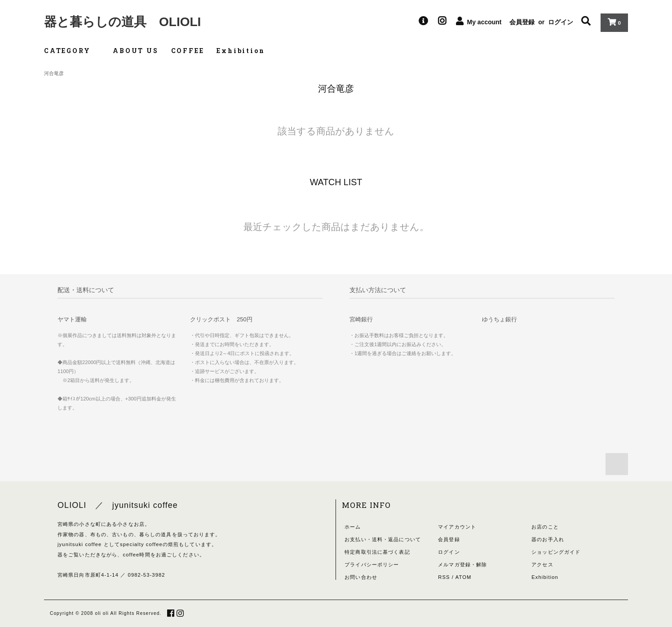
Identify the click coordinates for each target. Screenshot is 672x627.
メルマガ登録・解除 (462, 565)
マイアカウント (457, 527)
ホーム (353, 527)
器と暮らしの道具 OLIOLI (122, 22)
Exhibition (241, 51)
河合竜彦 (54, 73)
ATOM (464, 577)
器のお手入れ (548, 539)
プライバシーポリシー (372, 565)
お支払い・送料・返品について (383, 539)
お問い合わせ (361, 577)
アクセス (542, 565)
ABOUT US (135, 51)
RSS (444, 577)
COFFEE (188, 51)
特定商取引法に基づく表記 (377, 552)
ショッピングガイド (556, 552)
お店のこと (545, 527)
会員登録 (522, 22)
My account (484, 22)
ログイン (561, 22)
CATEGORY (72, 51)
